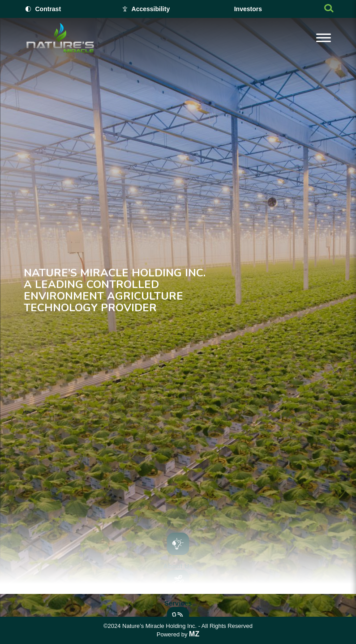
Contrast (48, 9)
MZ (194, 634)
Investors (248, 9)
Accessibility (151, 9)
